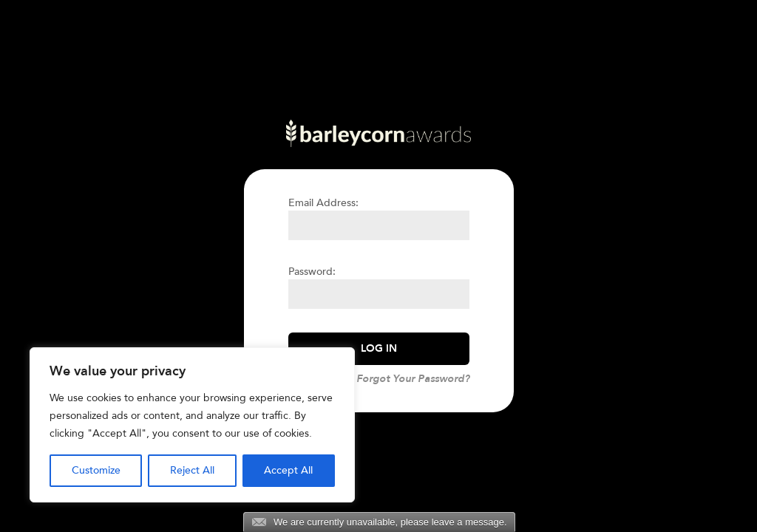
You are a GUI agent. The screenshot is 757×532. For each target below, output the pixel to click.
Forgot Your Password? (413, 379)
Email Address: (323, 203)
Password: (312, 272)
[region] (192, 425)
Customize (96, 470)
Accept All (288, 470)
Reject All (192, 470)
